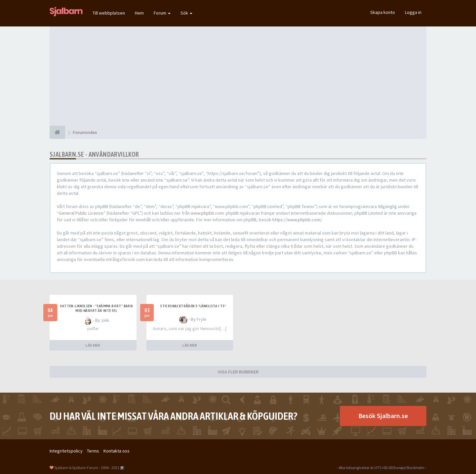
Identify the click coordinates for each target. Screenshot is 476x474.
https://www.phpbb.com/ (297, 220)
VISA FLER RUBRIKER (238, 372)
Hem (139, 13)
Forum (162, 13)
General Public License (81, 213)
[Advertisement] (238, 76)
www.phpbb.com (207, 213)
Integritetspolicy (66, 451)
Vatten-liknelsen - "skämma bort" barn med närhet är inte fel (96, 308)
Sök (186, 13)
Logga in (413, 12)
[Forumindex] (57, 132)
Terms (93, 451)
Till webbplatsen (109, 13)
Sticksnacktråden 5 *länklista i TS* (193, 306)
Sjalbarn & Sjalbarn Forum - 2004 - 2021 (87, 468)
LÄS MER (93, 345)
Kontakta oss (117, 451)
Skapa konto (383, 12)
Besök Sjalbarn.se (383, 416)
